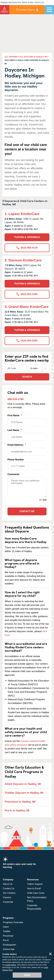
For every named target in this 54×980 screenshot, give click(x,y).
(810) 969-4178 (27, 248)
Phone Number (27, 464)
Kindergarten (10, 945)
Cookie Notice (11, 965)
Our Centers (9, 893)
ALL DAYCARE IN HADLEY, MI (33, 57)
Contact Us (9, 888)
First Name (27, 420)
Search (27, 377)
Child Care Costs (36, 893)
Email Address (27, 450)
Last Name (27, 435)
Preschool (8, 936)
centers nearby (25, 10)
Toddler (7, 931)
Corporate (8, 902)
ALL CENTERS (11, 57)
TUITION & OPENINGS (27, 237)
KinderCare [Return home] (5, 10)
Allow (27, 975)
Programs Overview (13, 922)
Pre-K (6, 940)
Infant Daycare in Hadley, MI (23, 784)
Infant (6, 927)
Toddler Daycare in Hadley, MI (24, 793)
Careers (7, 897)
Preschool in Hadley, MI (20, 802)
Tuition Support (35, 884)
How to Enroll (34, 888)
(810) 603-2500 (27, 341)
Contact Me (27, 511)
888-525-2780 (16, 399)
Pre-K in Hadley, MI (17, 810)
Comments (13, 474)
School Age (9, 949)
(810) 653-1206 (27, 294)
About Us (8, 884)
